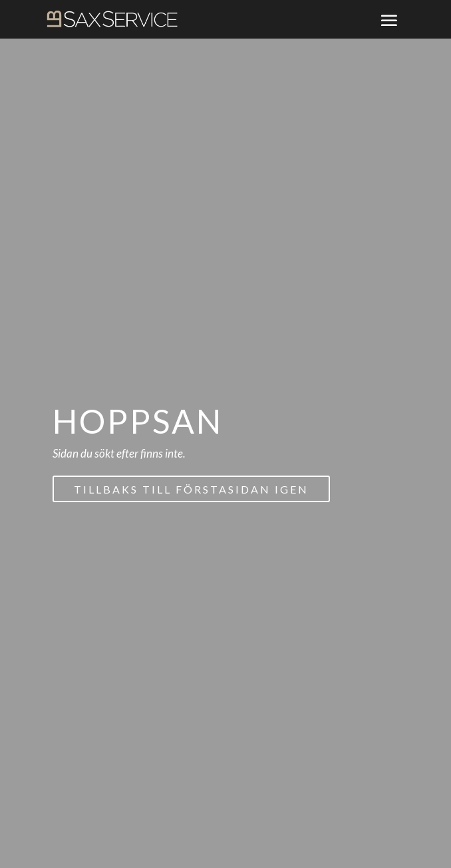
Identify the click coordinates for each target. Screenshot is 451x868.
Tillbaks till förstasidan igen (191, 489)
